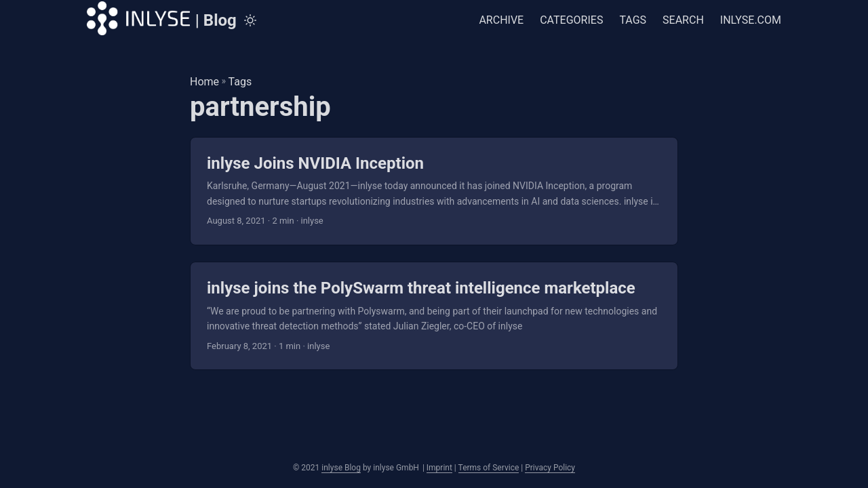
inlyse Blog (341, 468)
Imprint (439, 468)
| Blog (162, 18)
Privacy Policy (550, 468)
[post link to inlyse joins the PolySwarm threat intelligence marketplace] (434, 316)
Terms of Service (489, 468)
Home (204, 82)
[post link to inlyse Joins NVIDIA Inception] (434, 191)
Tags (240, 82)
